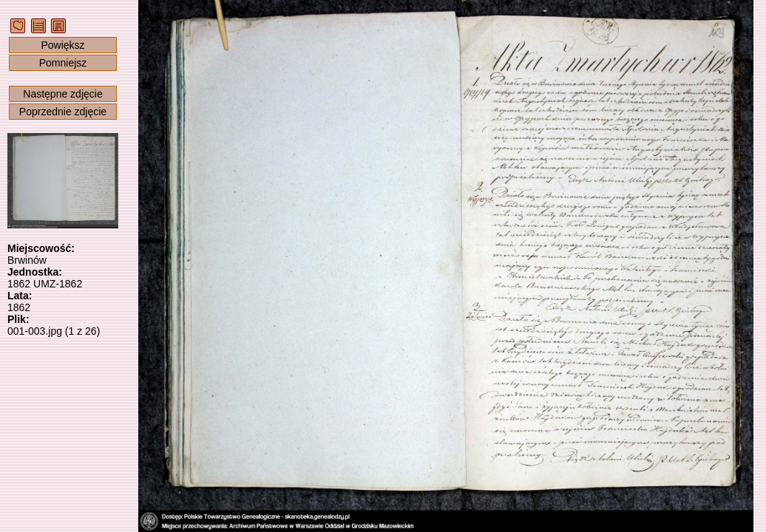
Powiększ (62, 45)
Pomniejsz (63, 63)
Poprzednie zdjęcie (63, 112)
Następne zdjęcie (62, 94)
